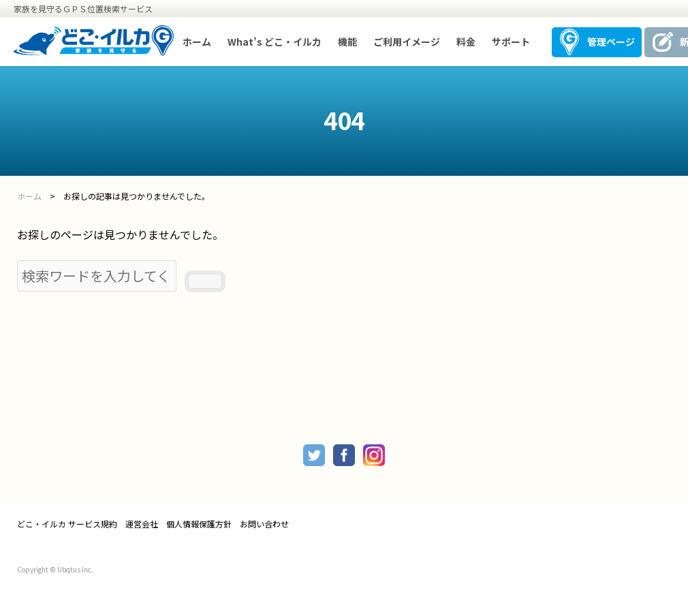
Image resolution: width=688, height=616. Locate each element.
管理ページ (611, 42)
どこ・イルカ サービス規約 (67, 524)
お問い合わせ (264, 524)
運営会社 (142, 524)
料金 (466, 42)
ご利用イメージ (407, 42)
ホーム (197, 42)
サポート (511, 42)
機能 (347, 42)
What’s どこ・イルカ (275, 42)
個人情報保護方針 (199, 524)
